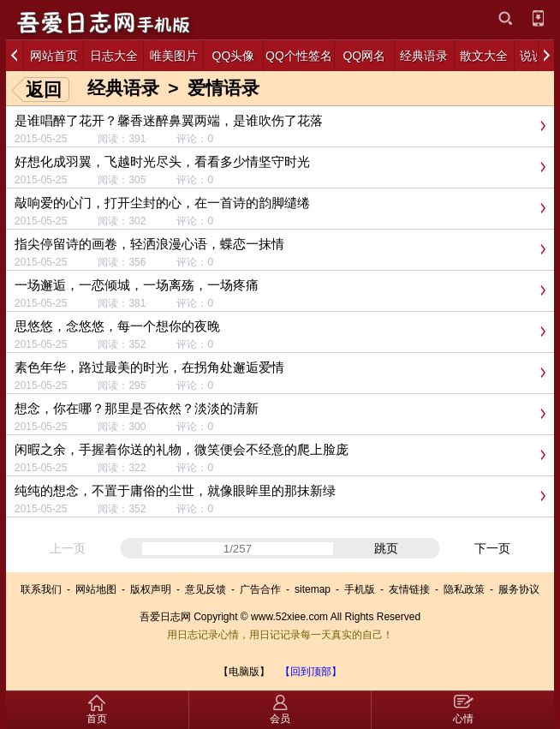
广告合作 (260, 589)
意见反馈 (206, 589)
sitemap (313, 589)
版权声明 (151, 589)
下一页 (492, 548)
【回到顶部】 (311, 672)
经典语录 (123, 88)
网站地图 (96, 589)
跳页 (386, 548)
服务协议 (519, 589)
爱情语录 (223, 88)
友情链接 (409, 589)
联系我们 (41, 589)
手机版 (360, 589)
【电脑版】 (244, 672)
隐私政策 (464, 589)
